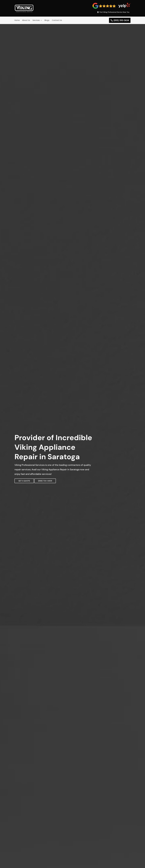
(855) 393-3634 (121, 21)
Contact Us (57, 21)
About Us (26, 21)
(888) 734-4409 (55, 481)
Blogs (47, 21)
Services (36, 21)
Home (17, 21)
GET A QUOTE (26, 481)
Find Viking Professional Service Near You (112, 12)
